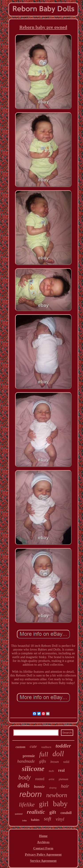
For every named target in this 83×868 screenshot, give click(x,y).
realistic (36, 812)
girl (44, 804)
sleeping (53, 788)
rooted (40, 779)
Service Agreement (43, 861)
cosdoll (66, 813)
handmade (26, 761)
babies (35, 820)
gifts (43, 761)
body (25, 777)
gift (53, 812)
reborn (31, 794)
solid (66, 762)
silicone (33, 769)
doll (58, 754)
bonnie (39, 787)
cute (33, 746)
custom (20, 747)
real (62, 770)
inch (51, 771)
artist (51, 779)
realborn (46, 747)
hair (65, 786)
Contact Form (43, 848)
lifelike (27, 805)
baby (60, 804)
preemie (29, 756)
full (44, 754)
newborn (57, 795)
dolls (23, 785)
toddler (63, 746)
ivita (25, 820)
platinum (63, 779)
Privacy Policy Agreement (43, 854)
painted (19, 814)
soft (47, 819)
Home (43, 836)
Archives (43, 842)
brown (55, 762)
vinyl (60, 819)
